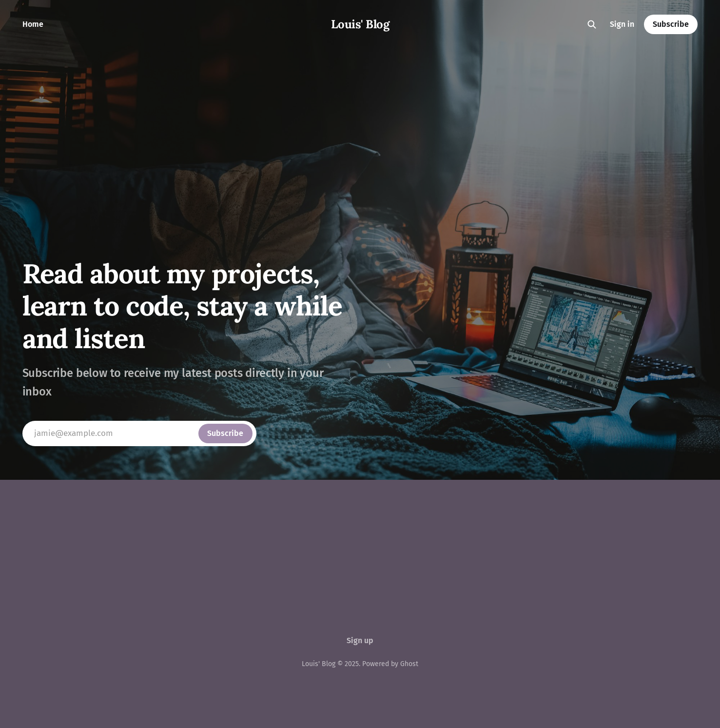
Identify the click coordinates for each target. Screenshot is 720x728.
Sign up (360, 640)
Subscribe (671, 24)
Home (33, 24)
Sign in (622, 24)
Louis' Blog (360, 24)
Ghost (409, 664)
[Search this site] (592, 24)
